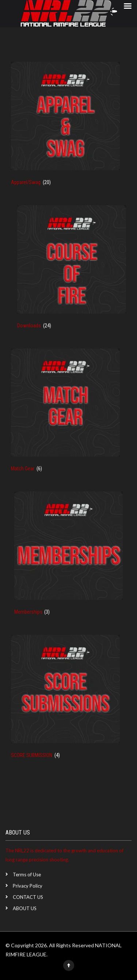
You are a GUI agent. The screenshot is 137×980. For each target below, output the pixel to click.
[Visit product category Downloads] (72, 271)
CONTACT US (28, 897)
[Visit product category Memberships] (69, 558)
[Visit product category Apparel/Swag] (65, 128)
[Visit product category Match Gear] (65, 415)
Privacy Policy (28, 886)
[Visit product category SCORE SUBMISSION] (65, 701)
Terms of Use (27, 875)
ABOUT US (25, 908)
